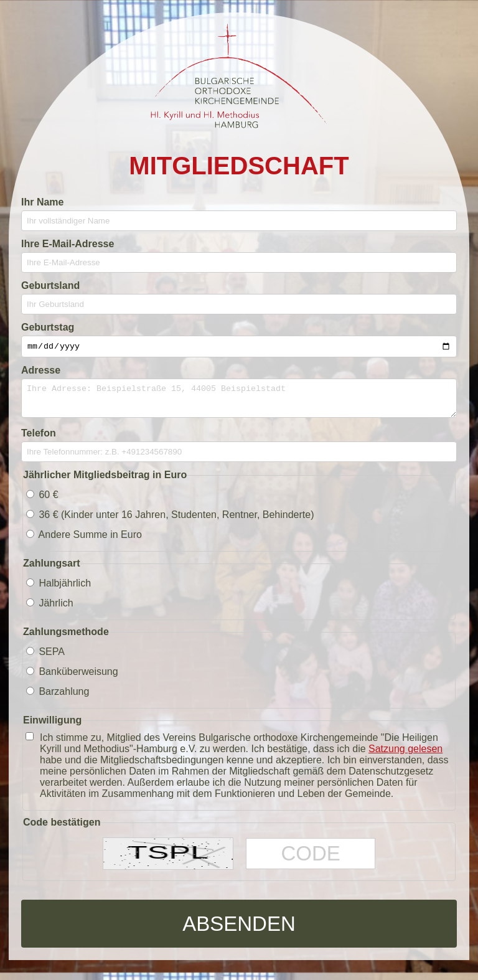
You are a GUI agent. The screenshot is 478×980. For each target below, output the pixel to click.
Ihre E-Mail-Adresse (68, 244)
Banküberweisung (72, 679)
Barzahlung (58, 699)
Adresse (41, 372)
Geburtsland (50, 285)
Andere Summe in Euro (84, 542)
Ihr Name (42, 202)
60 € (42, 502)
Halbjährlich (59, 591)
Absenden (239, 931)
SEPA (45, 659)
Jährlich (50, 610)
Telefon (39, 441)
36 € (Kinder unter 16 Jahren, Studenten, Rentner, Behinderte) (170, 522)
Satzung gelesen (405, 756)
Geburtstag (48, 327)
